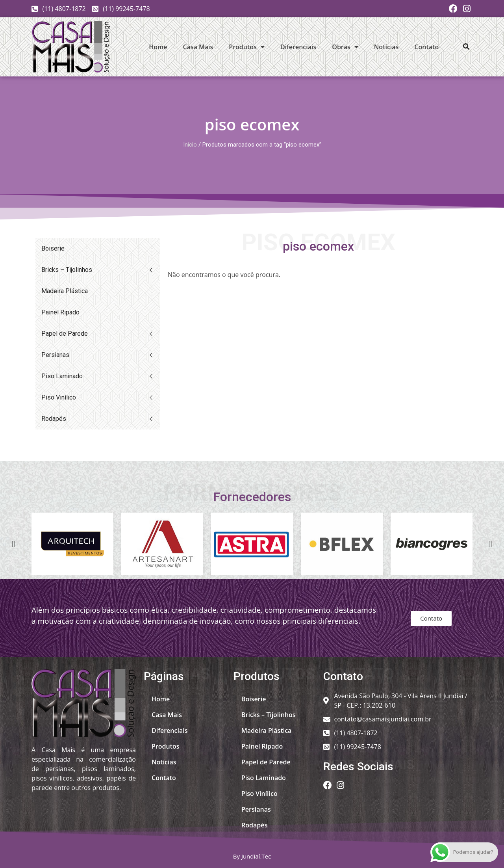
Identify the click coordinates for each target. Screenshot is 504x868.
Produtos (247, 47)
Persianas (55, 355)
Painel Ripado (60, 312)
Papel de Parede (65, 334)
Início (190, 145)
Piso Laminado (62, 376)
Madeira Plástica (65, 291)
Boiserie (53, 248)
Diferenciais (298, 47)
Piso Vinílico (59, 397)
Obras (345, 47)
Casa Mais (198, 47)
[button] (466, 46)
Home (158, 47)
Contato (426, 47)
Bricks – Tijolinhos (67, 270)
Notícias (386, 47)
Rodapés (54, 419)
